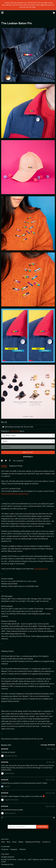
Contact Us (46, 842)
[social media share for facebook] (2, 461)
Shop (3, 842)
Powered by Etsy (7, 864)
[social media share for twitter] (6, 461)
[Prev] (2, 818)
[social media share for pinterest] (10, 461)
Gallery (21, 842)
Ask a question (18, 461)
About (14, 842)
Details (4, 466)
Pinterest (22, 849)
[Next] (54, 818)
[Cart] (54, 13)
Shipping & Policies (16, 466)
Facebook (5, 849)
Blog (9, 842)
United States (15, 431)
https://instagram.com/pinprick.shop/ (15, 494)
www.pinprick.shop (41, 569)
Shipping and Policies (33, 842)
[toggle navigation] (2, 13)
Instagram (14, 849)
